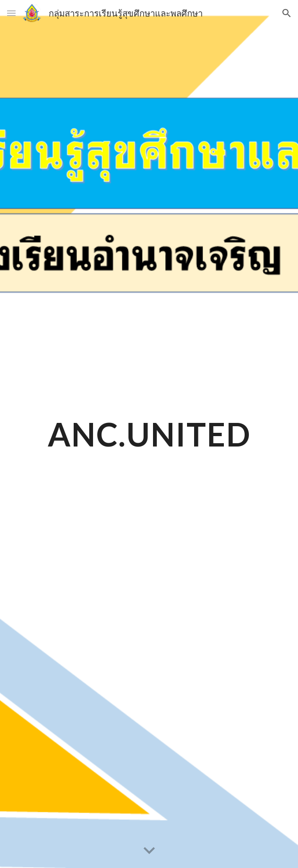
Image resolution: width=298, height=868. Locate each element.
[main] (149, 434)
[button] (11, 13)
